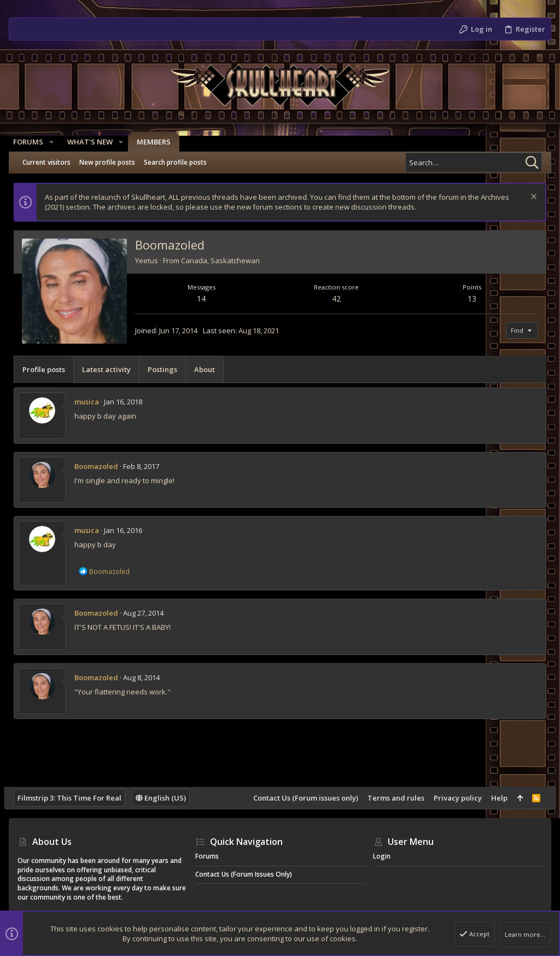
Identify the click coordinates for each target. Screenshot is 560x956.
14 (205, 299)
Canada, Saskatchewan (225, 260)
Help (495, 798)
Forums (207, 856)
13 (469, 299)
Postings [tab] (167, 369)
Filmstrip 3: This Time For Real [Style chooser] (74, 798)
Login (382, 856)
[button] (56, 142)
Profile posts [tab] (48, 369)
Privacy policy (453, 798)
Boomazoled (101, 466)
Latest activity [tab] (111, 369)
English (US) (165, 798)
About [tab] (209, 369)
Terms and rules (392, 798)
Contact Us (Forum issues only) (301, 798)
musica (91, 402)
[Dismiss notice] (528, 198)
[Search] (474, 163)
